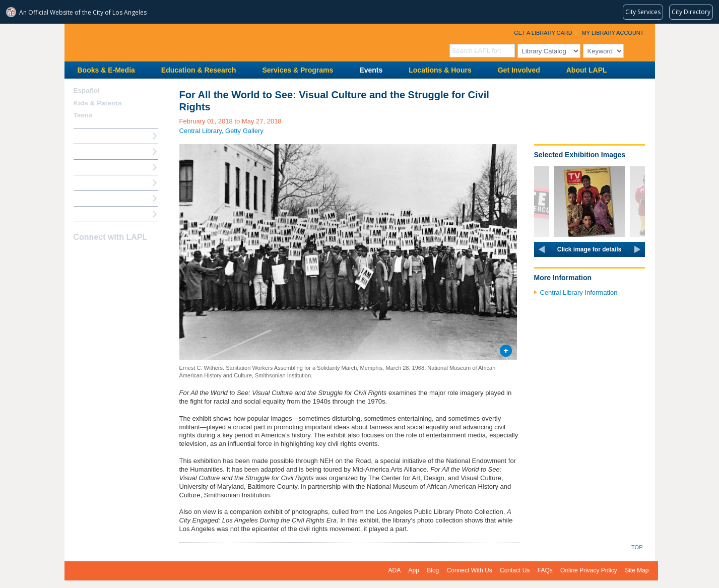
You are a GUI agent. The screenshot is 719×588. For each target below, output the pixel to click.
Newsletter (133, 257)
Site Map (637, 570)
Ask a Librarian (97, 183)
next (637, 249)
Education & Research (199, 70)
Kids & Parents (98, 103)
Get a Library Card (543, 33)
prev (542, 249)
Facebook (80, 257)
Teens (83, 115)
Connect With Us (470, 570)
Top (637, 547)
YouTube (115, 257)
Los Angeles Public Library (188, 42)
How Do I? (90, 136)
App (414, 570)
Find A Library (95, 214)
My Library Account (613, 33)
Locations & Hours (440, 70)
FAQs (545, 570)
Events (371, 70)
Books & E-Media (106, 70)
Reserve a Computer (105, 167)
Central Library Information (579, 292)
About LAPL (587, 70)
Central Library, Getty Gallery (221, 131)
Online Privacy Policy (589, 570)
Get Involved (519, 70)
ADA (395, 570)
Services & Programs (298, 70)
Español (87, 90)
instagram (98, 257)
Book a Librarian (100, 198)
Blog (433, 570)
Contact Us (515, 570)
